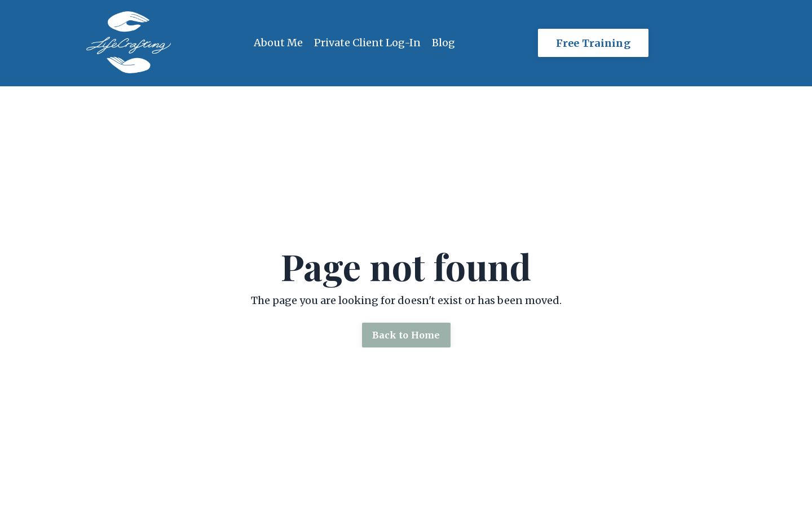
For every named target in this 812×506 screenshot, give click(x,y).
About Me (278, 43)
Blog (443, 43)
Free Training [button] (593, 43)
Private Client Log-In (367, 43)
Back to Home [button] (406, 335)
